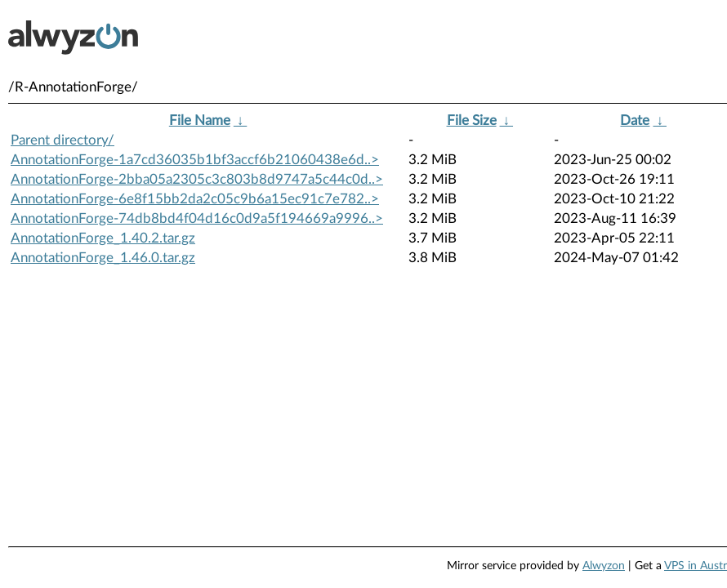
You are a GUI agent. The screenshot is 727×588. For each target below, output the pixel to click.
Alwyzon (604, 566)
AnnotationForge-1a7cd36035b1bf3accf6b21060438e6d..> (195, 160)
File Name (200, 120)
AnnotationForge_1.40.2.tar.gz (103, 238)
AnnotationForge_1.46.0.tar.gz (103, 258)
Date (635, 120)
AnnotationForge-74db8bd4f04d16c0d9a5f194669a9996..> (197, 218)
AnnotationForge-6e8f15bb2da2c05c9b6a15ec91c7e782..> (195, 199)
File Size (472, 120)
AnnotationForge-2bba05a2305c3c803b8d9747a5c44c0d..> (197, 179)
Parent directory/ (62, 140)
